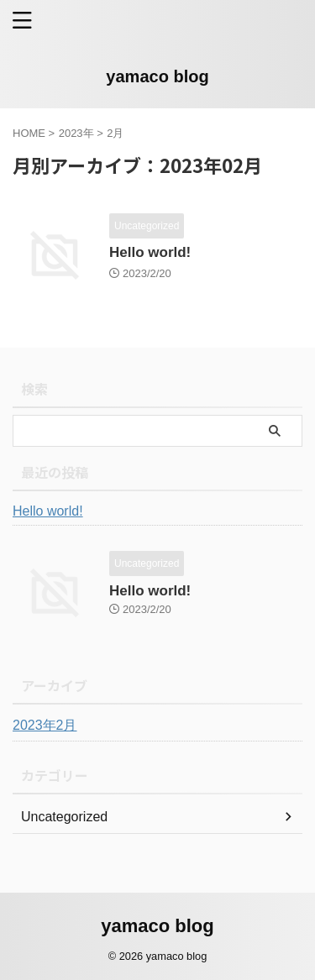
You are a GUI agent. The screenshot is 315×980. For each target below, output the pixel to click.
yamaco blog (157, 76)
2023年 (76, 133)
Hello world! (150, 252)
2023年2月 (45, 725)
